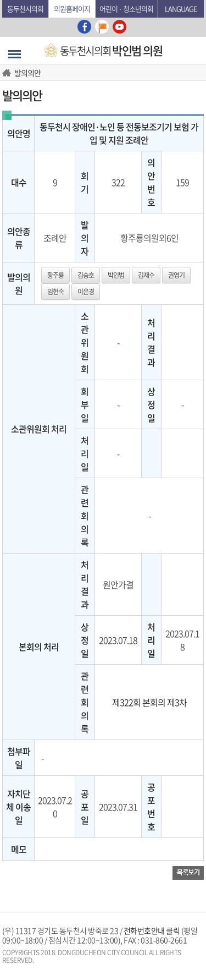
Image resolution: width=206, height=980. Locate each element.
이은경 (86, 292)
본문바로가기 (2, 0)
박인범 (116, 275)
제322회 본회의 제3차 (149, 702)
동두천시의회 (25, 9)
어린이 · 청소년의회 (126, 9)
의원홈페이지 (72, 9)
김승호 (86, 275)
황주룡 (55, 275)
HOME (8, 73)
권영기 (176, 275)
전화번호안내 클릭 (152, 930)
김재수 (146, 275)
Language (181, 9)
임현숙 (55, 292)
